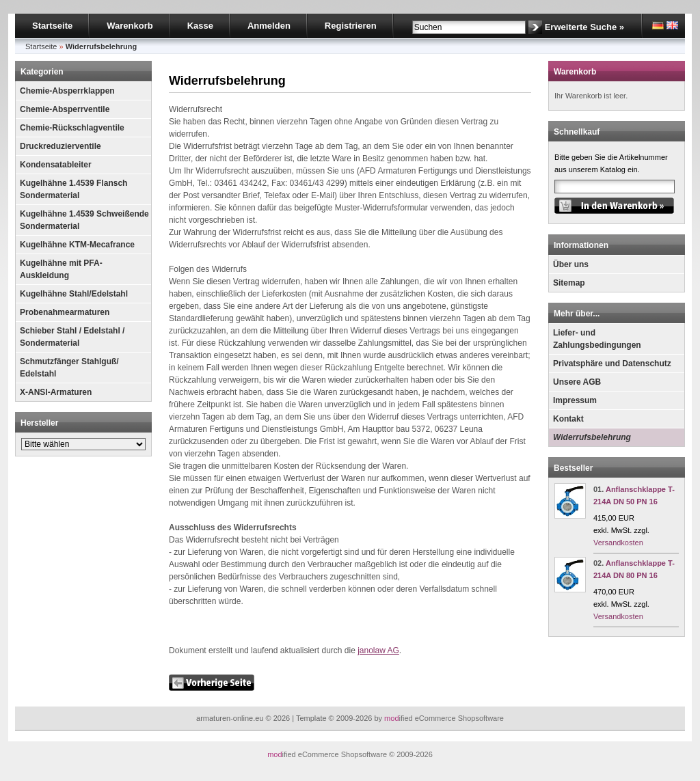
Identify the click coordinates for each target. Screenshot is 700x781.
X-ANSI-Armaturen (56, 392)
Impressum (575, 400)
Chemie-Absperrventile (65, 109)
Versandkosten (618, 543)
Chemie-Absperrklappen (67, 91)
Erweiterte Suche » (584, 27)
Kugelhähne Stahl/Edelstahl (74, 294)
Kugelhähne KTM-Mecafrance (77, 245)
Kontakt (568, 419)
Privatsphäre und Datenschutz (612, 364)
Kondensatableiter (56, 165)
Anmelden (269, 26)
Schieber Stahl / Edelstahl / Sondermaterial (72, 337)
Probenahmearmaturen (65, 312)
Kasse (200, 26)
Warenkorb (130, 26)
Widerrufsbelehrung (592, 437)
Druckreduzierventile (60, 146)
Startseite (52, 26)
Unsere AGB (577, 382)
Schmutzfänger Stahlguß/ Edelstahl (69, 368)
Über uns (571, 264)
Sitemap (569, 283)
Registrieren (351, 26)
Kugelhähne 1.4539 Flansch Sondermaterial (73, 189)
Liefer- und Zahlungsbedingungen (597, 339)
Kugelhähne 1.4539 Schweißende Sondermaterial (84, 220)
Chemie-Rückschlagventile (72, 128)
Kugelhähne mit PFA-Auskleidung (61, 269)
